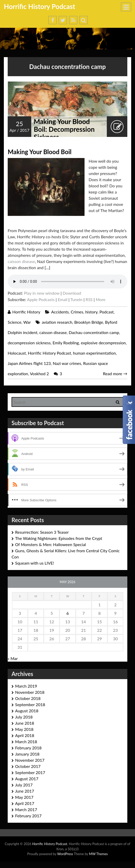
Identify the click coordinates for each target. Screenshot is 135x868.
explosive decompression (103, 343)
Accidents (60, 312)
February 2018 (28, 748)
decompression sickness (29, 343)
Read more (115, 374)
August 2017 (27, 779)
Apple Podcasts (41, 299)
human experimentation (94, 353)
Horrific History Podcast (40, 6)
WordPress (65, 854)
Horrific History (26, 312)
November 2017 (30, 760)
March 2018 (26, 742)
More (101, 299)
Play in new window (42, 293)
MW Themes (98, 854)
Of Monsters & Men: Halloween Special (50, 544)
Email (63, 299)
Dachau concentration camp (94, 332)
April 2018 (25, 735)
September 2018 (30, 704)
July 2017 (24, 785)
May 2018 (24, 729)
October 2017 (28, 766)
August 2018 (27, 711)
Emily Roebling (66, 343)
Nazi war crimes (67, 363)
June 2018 (25, 723)
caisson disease (21, 261)
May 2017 (24, 797)
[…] (47, 268)
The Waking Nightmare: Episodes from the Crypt (59, 538)
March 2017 (26, 809)
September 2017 (30, 772)
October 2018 (28, 698)
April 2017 (25, 803)
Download (72, 293)
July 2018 (24, 717)
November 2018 (30, 692)
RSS (89, 299)
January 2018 (27, 754)
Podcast (106, 312)
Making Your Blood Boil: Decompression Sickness (64, 129)
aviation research (57, 322)
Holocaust (17, 353)
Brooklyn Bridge (89, 322)
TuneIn (76, 299)
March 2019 (26, 686)
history (91, 312)
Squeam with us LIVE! (35, 563)
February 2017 (28, 816)
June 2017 (25, 791)
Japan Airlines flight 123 (29, 363)
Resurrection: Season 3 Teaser (42, 532)
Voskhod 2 (39, 374)
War (27, 322)
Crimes (77, 312)
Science (14, 322)
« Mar (13, 658)
